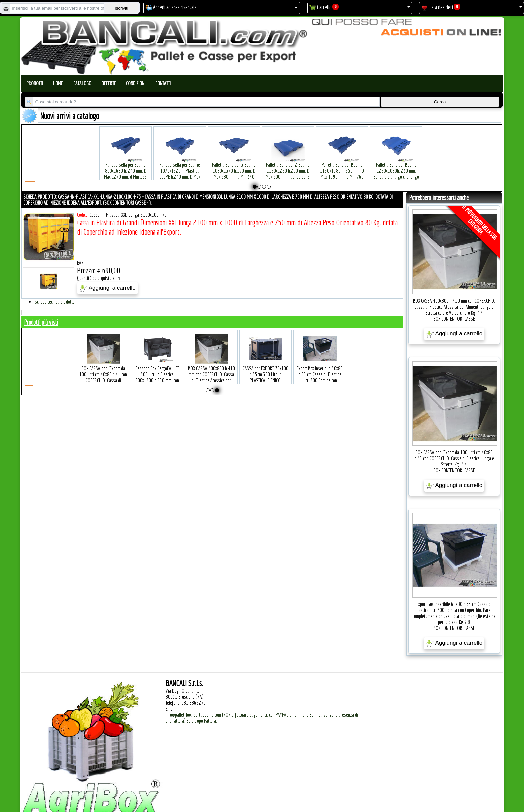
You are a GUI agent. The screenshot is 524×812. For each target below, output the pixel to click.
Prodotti (35, 83)
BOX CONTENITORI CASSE (454, 319)
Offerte (109, 83)
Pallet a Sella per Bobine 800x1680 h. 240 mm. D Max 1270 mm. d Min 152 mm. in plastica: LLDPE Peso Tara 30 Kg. (126, 167)
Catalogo (82, 83)
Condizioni (136, 83)
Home (58, 83)
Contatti (163, 83)
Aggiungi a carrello (107, 288)
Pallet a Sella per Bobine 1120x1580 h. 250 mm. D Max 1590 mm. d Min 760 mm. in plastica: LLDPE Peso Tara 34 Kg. (342, 167)
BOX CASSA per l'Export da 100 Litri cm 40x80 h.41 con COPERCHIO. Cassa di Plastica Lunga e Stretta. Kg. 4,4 (152, 370)
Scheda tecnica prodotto (55, 302)
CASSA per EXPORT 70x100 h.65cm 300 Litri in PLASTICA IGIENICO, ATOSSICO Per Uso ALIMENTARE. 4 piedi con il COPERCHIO (314, 373)
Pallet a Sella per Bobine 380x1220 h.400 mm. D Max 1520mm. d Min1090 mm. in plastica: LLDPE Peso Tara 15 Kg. (450, 167)
